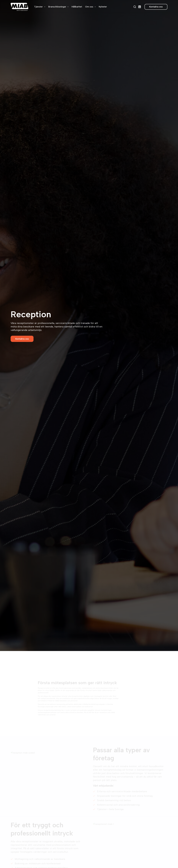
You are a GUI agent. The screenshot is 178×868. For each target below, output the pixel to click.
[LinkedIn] (140, 7)
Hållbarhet (77, 7)
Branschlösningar (59, 7)
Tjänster (40, 7)
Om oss (91, 7)
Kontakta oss (156, 7)
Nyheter (103, 7)
